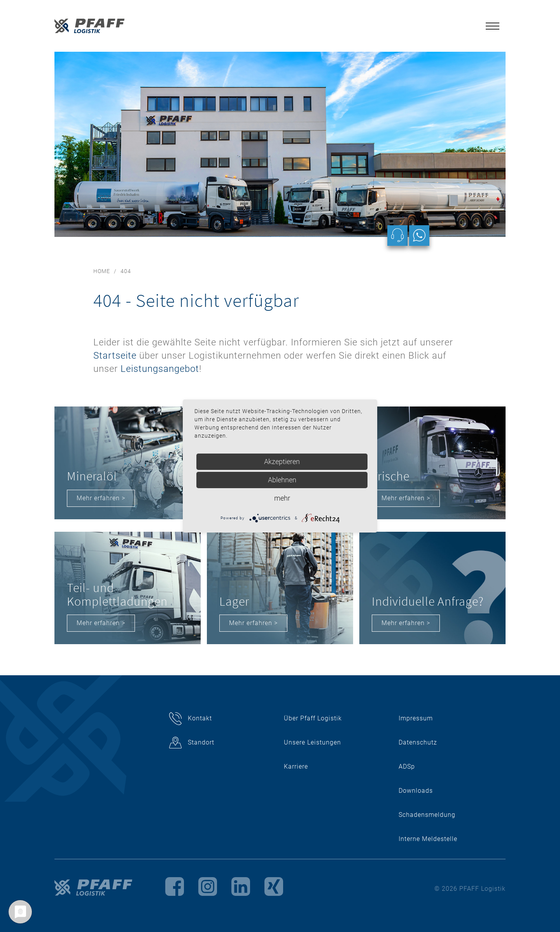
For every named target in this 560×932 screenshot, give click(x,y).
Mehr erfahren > (101, 498)
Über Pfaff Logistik (313, 718)
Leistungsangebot (160, 369)
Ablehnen (282, 480)
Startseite (115, 356)
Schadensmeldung (427, 815)
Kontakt (200, 718)
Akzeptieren (282, 462)
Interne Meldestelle (428, 839)
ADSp (407, 766)
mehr (282, 498)
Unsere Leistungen (312, 742)
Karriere (296, 766)
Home (102, 271)
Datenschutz (418, 742)
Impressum (416, 718)
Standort (201, 742)
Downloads (416, 791)
